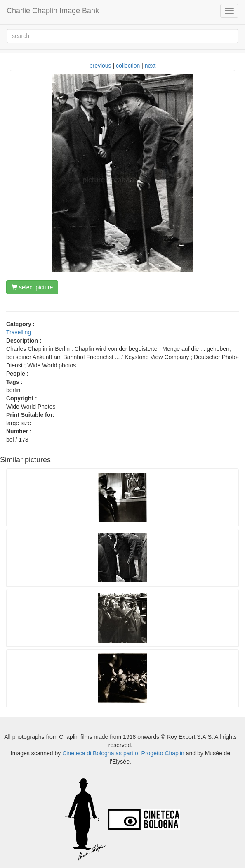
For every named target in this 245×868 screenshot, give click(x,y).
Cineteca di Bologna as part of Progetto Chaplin (123, 753)
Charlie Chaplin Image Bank (53, 11)
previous (100, 66)
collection (128, 66)
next (150, 66)
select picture (32, 287)
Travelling (19, 332)
